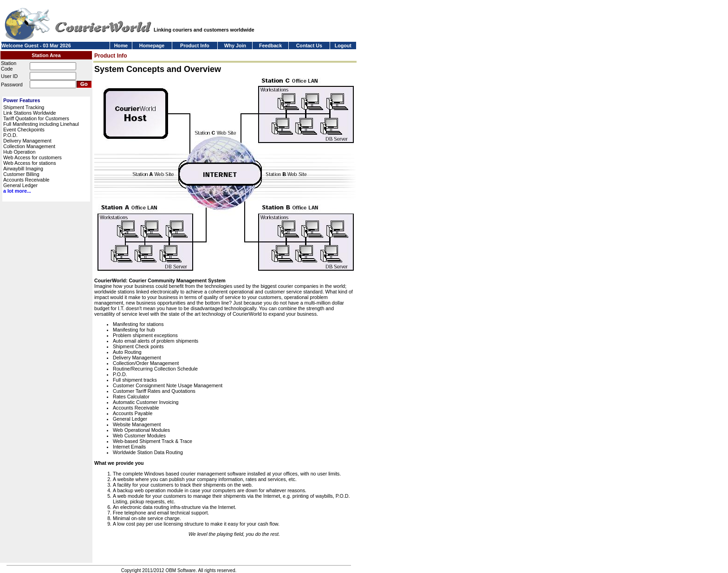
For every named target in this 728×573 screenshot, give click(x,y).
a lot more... (17, 191)
